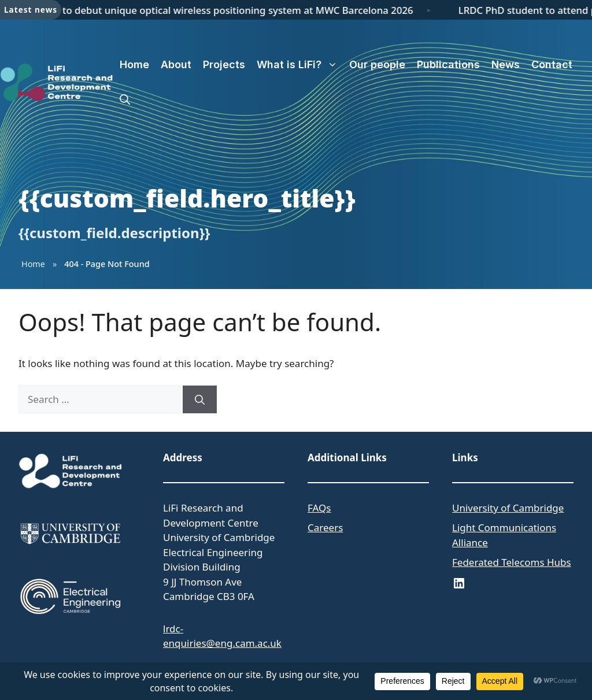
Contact (552, 64)
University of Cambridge (508, 508)
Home (134, 64)
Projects (224, 64)
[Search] (200, 399)
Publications (448, 64)
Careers (325, 527)
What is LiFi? (300, 65)
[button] (125, 99)
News (506, 64)
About (176, 64)
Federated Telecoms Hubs (512, 562)
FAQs (319, 508)
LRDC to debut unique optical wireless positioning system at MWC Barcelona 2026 (231, 10)
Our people (377, 64)
